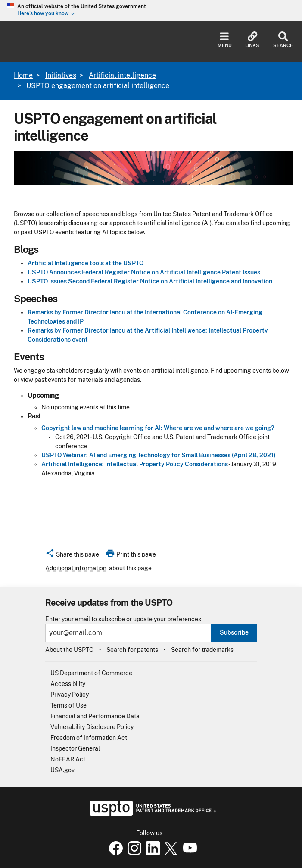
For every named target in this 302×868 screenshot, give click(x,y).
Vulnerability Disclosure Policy (92, 727)
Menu (225, 40)
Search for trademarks (202, 650)
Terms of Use (68, 705)
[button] (72, 556)
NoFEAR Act (68, 759)
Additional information (76, 568)
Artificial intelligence (122, 75)
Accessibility (68, 684)
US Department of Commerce (91, 673)
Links (252, 40)
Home (23, 75)
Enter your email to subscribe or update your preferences (123, 619)
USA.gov (62, 770)
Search (283, 40)
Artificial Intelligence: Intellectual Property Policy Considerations (135, 464)
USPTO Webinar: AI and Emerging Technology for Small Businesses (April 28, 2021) (159, 455)
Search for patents (132, 650)
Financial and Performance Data (95, 716)
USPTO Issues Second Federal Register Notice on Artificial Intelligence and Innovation (150, 281)
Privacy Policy (70, 695)
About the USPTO (69, 650)
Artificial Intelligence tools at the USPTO (86, 263)
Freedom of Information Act (89, 738)
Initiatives (61, 75)
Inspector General (75, 748)
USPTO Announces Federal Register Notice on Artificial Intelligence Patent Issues (144, 272)
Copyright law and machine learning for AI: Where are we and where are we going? (158, 428)
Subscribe (234, 632)
